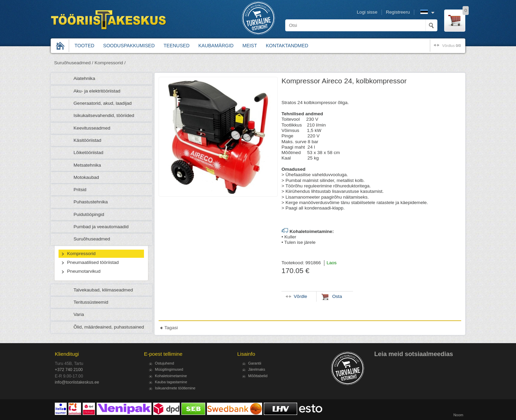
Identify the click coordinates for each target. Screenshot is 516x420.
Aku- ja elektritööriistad (97, 91)
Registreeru (398, 12)
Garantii (255, 363)
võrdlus (452, 46)
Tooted (84, 46)
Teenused (177, 46)
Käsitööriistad (87, 140)
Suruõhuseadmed (92, 239)
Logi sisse (367, 12)
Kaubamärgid (216, 46)
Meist (250, 46)
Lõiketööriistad (88, 153)
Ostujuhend (164, 363)
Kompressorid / (110, 63)
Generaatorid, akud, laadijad (103, 103)
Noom (458, 415)
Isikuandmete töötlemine (175, 388)
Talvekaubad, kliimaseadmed (103, 290)
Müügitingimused (169, 369)
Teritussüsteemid (91, 302)
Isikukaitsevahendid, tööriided (104, 115)
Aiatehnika (84, 78)
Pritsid (80, 190)
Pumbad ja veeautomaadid (101, 227)
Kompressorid (81, 254)
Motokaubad (86, 177)
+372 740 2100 (69, 370)
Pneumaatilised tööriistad (93, 262)
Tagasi (171, 328)
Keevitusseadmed (92, 128)
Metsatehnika (87, 165)
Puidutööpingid (89, 214)
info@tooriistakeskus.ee (77, 382)
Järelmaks (257, 369)
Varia (79, 314)
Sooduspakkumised (129, 46)
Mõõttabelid (258, 376)
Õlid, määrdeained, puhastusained (109, 327)
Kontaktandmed (287, 46)
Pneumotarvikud (84, 271)
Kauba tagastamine (171, 382)
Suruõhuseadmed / (74, 63)
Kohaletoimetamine (171, 376)
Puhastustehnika (91, 202)
